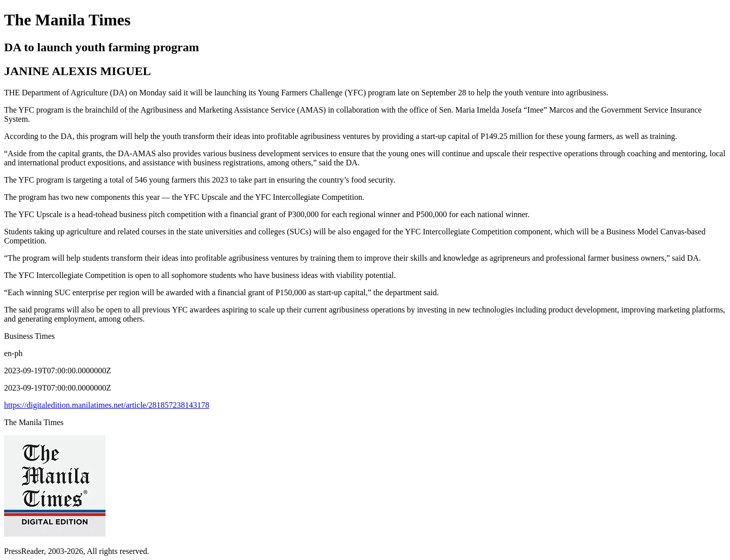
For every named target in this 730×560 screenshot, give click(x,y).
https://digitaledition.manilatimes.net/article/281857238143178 (107, 405)
